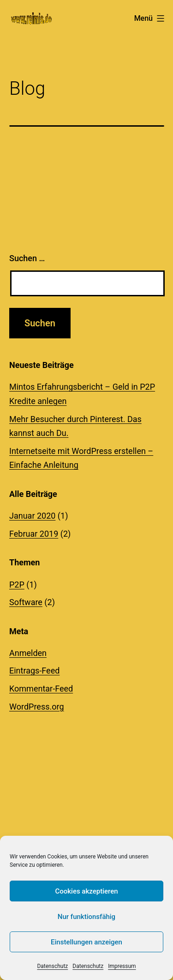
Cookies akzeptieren (86, 891)
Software (26, 602)
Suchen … (27, 258)
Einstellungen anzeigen (86, 942)
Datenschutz (52, 966)
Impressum (122, 966)
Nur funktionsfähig (86, 917)
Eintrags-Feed (34, 671)
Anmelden (28, 653)
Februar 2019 (34, 534)
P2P (17, 585)
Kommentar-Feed (41, 689)
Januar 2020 (32, 516)
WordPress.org (37, 707)
